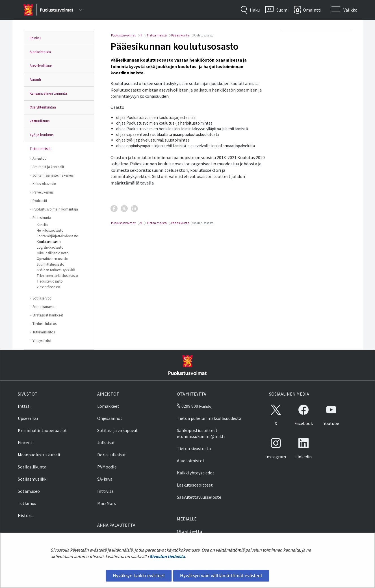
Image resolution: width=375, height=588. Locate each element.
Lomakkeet (108, 406)
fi (141, 35)
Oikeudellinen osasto (53, 253)
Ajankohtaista (40, 52)
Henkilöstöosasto (50, 230)
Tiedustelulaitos (45, 324)
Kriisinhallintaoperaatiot (42, 430)
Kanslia (42, 225)
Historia (26, 515)
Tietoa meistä (40, 149)
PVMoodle (107, 467)
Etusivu (35, 38)
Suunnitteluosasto (51, 264)
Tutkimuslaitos (44, 332)
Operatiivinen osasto (53, 259)
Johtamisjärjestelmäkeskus (53, 175)
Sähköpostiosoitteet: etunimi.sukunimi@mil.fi (201, 433)
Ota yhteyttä (189, 531)
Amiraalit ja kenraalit (48, 167)
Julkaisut (106, 442)
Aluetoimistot (191, 461)
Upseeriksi (28, 418)
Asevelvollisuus (41, 66)
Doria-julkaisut (112, 455)
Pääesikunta (42, 218)
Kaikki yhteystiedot (196, 473)
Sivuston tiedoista (167, 556)
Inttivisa (105, 491)
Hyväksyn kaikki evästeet (139, 576)
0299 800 (187, 406)
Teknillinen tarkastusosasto (57, 276)
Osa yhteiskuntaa (43, 107)
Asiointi (35, 80)
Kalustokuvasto (44, 184)
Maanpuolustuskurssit (39, 455)
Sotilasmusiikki (33, 479)
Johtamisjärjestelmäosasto (58, 236)
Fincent (25, 442)
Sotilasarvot (42, 298)
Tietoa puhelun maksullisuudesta (209, 418)
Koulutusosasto (49, 242)
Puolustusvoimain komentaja (55, 209)
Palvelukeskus (43, 192)
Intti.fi (24, 406)
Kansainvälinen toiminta (48, 93)
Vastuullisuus (40, 121)
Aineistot (39, 158)
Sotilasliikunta (32, 467)
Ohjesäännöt (110, 418)
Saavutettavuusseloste (199, 497)
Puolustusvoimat (123, 35)
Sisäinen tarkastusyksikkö (56, 270)
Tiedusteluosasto (50, 281)
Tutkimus (27, 503)
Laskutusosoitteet (195, 485)
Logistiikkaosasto (50, 247)
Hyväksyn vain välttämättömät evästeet (221, 576)
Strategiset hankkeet (48, 315)
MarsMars (107, 503)
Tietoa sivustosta (194, 448)
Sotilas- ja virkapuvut (118, 430)
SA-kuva (105, 479)
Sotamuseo (29, 491)
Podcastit (40, 201)
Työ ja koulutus (42, 135)
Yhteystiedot (42, 341)
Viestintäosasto (48, 287)
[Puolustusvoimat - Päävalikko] (61, 10)
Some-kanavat (44, 307)
